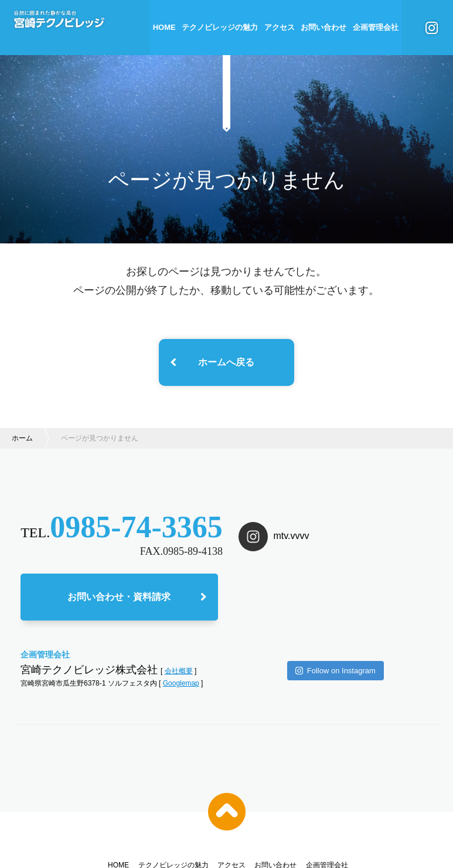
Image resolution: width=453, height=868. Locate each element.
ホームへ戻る (226, 362)
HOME (164, 27)
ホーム (22, 438)
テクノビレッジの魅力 (220, 27)
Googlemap (181, 686)
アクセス (280, 27)
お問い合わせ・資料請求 (119, 599)
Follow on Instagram (336, 623)
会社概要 (179, 673)
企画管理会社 (376, 27)
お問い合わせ (323, 27)
